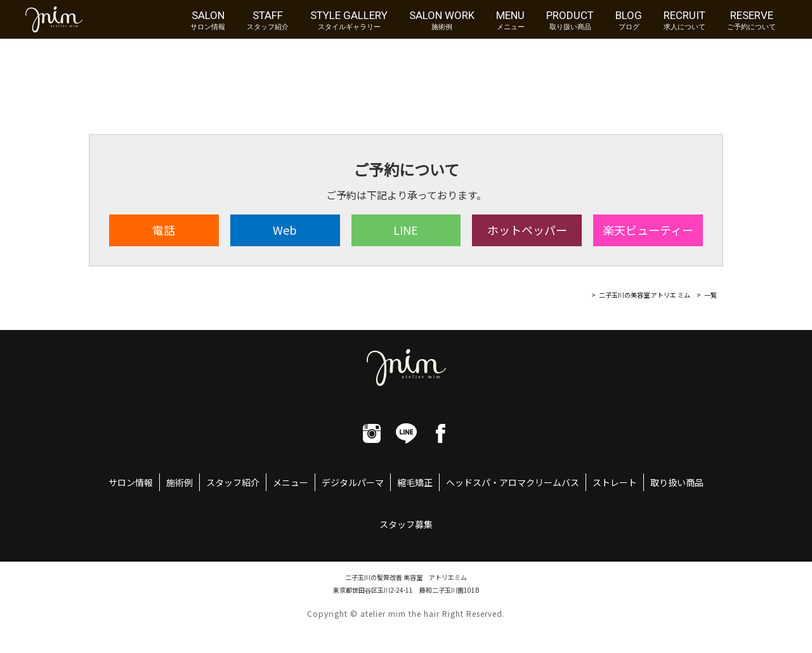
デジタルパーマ (353, 482)
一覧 (710, 295)
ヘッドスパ (468, 482)
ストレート (615, 482)
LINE (406, 230)
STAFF (268, 20)
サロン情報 (131, 482)
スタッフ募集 (406, 524)
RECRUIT (684, 20)
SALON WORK (442, 20)
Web (285, 230)
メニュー (291, 482)
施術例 (180, 482)
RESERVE (751, 20)
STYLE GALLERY (349, 20)
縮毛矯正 (415, 482)
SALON (208, 20)
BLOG (629, 20)
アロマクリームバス (539, 482)
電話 (164, 230)
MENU (510, 20)
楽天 (648, 230)
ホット (527, 230)
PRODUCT (570, 20)
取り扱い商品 (677, 482)
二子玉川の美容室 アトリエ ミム (645, 295)
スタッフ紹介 (233, 482)
